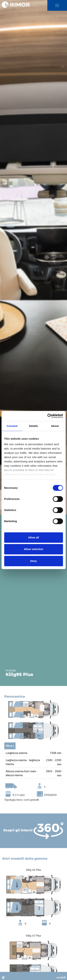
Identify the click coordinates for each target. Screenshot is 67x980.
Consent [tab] (12, 426)
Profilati (11, 671)
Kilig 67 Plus (34, 936)
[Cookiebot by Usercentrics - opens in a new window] (48, 416)
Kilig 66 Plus (34, 870)
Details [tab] (34, 426)
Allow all (33, 537)
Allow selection (33, 549)
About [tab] (55, 426)
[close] (57, 5)
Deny (33, 561)
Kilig (11, 675)
